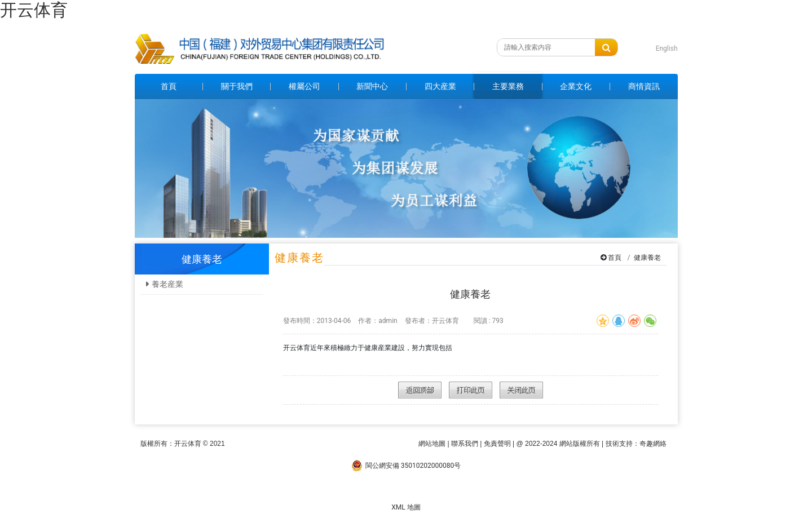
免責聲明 (497, 444)
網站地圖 (432, 444)
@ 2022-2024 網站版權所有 (558, 444)
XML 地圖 (406, 507)
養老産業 (167, 284)
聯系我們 (465, 444)
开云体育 (34, 10)
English (667, 48)
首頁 (615, 258)
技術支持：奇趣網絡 (636, 444)
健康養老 (647, 258)
